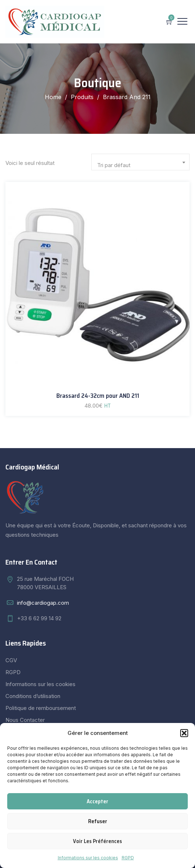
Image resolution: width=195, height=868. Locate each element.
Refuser (98, 821)
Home (53, 97)
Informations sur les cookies (88, 858)
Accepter (97, 801)
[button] (184, 733)
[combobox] (140, 162)
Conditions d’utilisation (33, 696)
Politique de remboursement (41, 708)
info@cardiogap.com (43, 603)
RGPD (128, 858)
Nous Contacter (25, 720)
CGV (11, 660)
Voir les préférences (97, 841)
